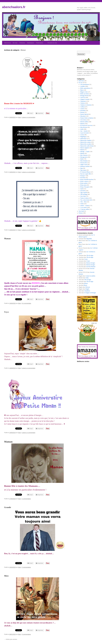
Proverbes (83, 178)
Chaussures (83, 101)
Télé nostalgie (84, 194)
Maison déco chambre (86, 140)
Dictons (82, 112)
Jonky (87, 278)
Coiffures (83, 107)
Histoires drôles (84, 122)
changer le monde (85, 99)
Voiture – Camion (85, 206)
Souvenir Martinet (91, 267)
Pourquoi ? (83, 176)
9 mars (86, 259)
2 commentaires (26, 499)
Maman (82, 150)
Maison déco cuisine (85, 142)
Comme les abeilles (90, 276)
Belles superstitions (85, 88)
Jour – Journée (84, 131)
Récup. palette (84, 183)
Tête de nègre (90, 255)
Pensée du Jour (52, 43)
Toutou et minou (84, 198)
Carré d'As (83, 98)
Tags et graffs (84, 193)
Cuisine (82, 109)
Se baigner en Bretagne (90, 293)
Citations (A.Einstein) (86, 105)
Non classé (81, 211)
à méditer (83, 86)
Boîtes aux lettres (85, 94)
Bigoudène (89, 239)
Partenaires (40, 43)
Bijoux (82, 90)
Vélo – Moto (83, 202)
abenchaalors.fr (14, 7)
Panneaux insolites (85, 166)
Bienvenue (8, 43)
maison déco (83, 138)
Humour (82, 124)
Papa (81, 168)
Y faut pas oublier (85, 209)
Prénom (81, 213)
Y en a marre (83, 207)
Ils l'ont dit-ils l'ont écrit (86, 125)
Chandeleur (87, 291)
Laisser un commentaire (29, 117)
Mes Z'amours (84, 155)
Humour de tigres (91, 263)
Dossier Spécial (84, 114)
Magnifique (83, 137)
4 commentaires (26, 634)
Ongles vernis (84, 165)
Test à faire (83, 196)
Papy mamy (83, 170)
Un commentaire (27, 303)
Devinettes (83, 111)
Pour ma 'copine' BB (85, 174)
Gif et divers (83, 120)
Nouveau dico (84, 163)
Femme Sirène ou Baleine (87, 118)
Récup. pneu (83, 185)
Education (83, 116)
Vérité (82, 204)
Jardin (82, 129)
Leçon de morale (84, 133)
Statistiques (31, 43)
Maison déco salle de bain (87, 146)
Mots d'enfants (84, 161)
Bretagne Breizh (84, 96)
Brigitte (87, 289)
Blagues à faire (84, 92)
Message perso (84, 157)
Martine (82, 153)
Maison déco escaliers (86, 144)
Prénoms (22, 43)
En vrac (15, 43)
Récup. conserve (84, 181)
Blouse (86, 283)
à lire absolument (85, 84)
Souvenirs (83, 191)
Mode (82, 159)
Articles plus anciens (11, 639)
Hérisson (88, 287)
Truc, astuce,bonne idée (86, 200)
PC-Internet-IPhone (85, 172)
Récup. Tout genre (85, 187)
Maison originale (85, 148)
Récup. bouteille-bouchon (87, 179)
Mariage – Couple (85, 152)
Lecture (82, 135)
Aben (19, 117)
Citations (82, 103)
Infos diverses (84, 127)
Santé (82, 189)
